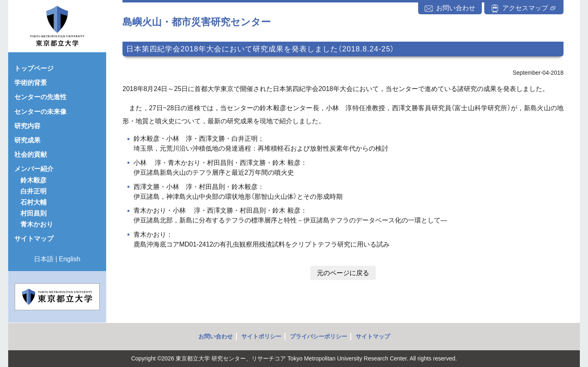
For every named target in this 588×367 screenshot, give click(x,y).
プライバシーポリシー (318, 336)
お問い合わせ (216, 336)
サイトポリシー (261, 336)
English (69, 259)
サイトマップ (373, 336)
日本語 (44, 259)
